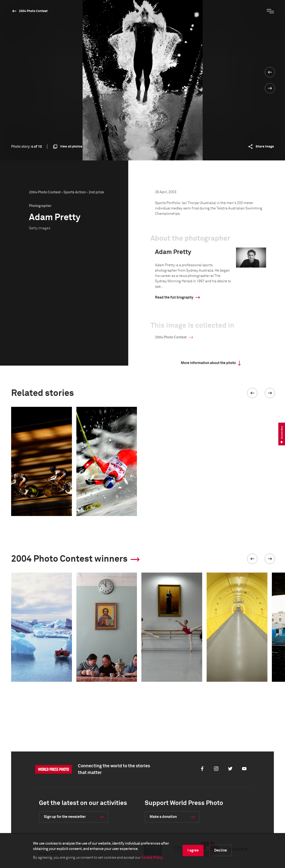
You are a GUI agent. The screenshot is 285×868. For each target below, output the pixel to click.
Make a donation (163, 817)
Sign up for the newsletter (65, 817)
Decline (221, 850)
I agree (193, 850)
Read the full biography (174, 297)
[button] (252, 393)
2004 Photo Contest (33, 11)
